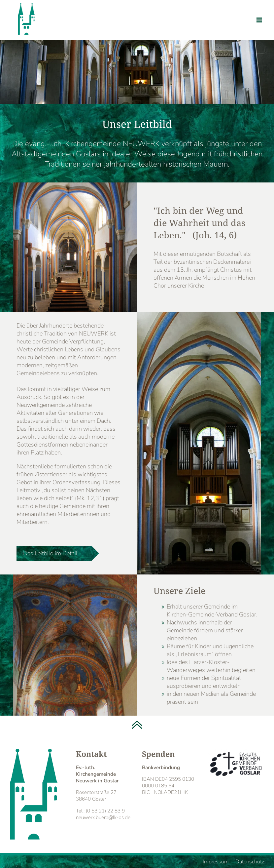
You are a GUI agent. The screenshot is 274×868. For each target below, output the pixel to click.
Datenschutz (250, 862)
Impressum (216, 862)
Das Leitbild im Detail (50, 553)
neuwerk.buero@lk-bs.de (103, 817)
